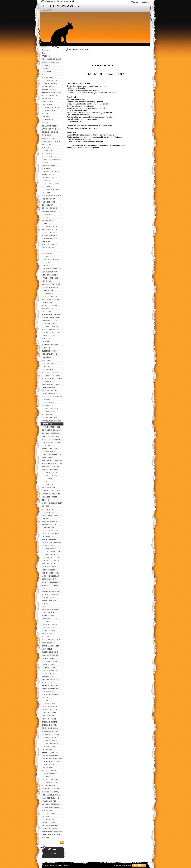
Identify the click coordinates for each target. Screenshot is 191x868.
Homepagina (48, 1)
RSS (67, 1)
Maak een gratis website (123, 866)
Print (74, 1)
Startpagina (73, 49)
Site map (60, 1)
